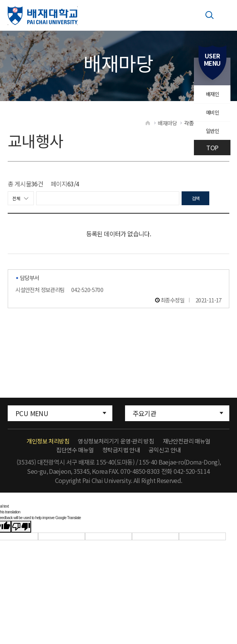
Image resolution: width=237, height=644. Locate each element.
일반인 (211, 140)
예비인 (211, 118)
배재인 (211, 96)
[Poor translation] (21, 533)
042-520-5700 (87, 296)
